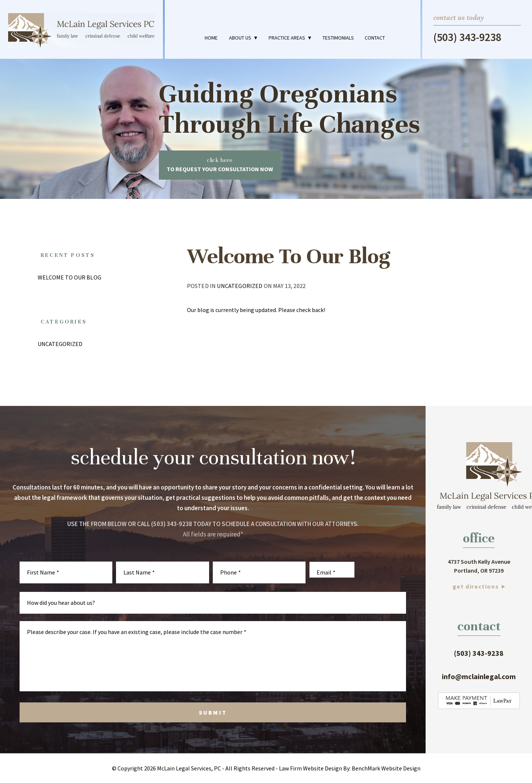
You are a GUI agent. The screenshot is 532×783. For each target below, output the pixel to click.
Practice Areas (287, 38)
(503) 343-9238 (467, 37)
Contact (375, 38)
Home (211, 38)
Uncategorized (240, 286)
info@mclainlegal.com (479, 676)
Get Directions (476, 586)
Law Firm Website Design (311, 768)
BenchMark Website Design (386, 768)
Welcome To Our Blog (69, 277)
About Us (240, 38)
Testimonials (338, 38)
